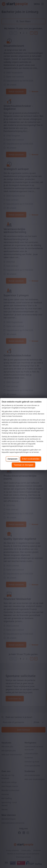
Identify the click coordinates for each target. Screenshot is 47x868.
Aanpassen (13, 459)
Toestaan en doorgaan (23, 465)
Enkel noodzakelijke (31, 459)
